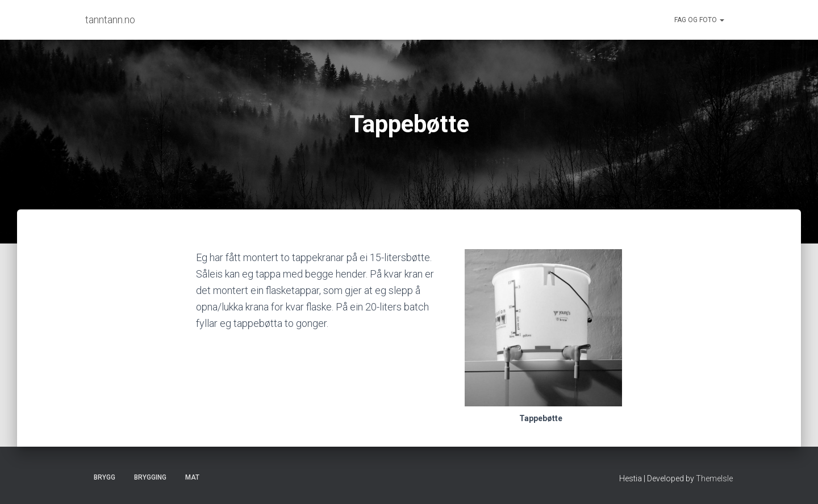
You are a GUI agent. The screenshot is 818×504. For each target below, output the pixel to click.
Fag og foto (699, 20)
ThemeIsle (714, 478)
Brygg (105, 477)
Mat (192, 477)
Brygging (150, 477)
